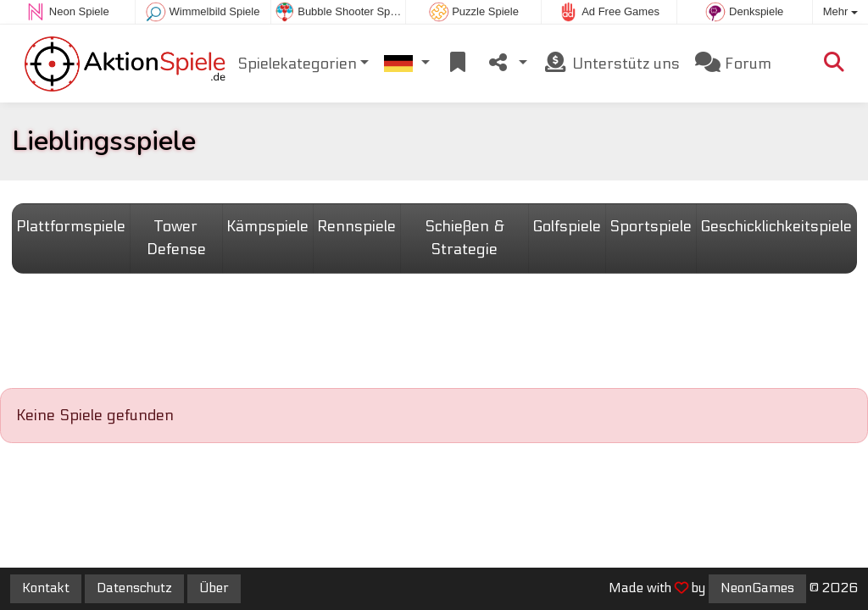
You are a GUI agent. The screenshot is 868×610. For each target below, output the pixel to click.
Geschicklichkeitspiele (776, 227)
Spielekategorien (297, 64)
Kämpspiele (267, 227)
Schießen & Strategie (465, 238)
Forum (733, 63)
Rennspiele (356, 227)
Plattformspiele (71, 227)
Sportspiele (651, 227)
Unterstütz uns (611, 63)
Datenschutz (134, 588)
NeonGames (757, 588)
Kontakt (46, 588)
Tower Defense (176, 238)
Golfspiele (567, 227)
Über (214, 588)
